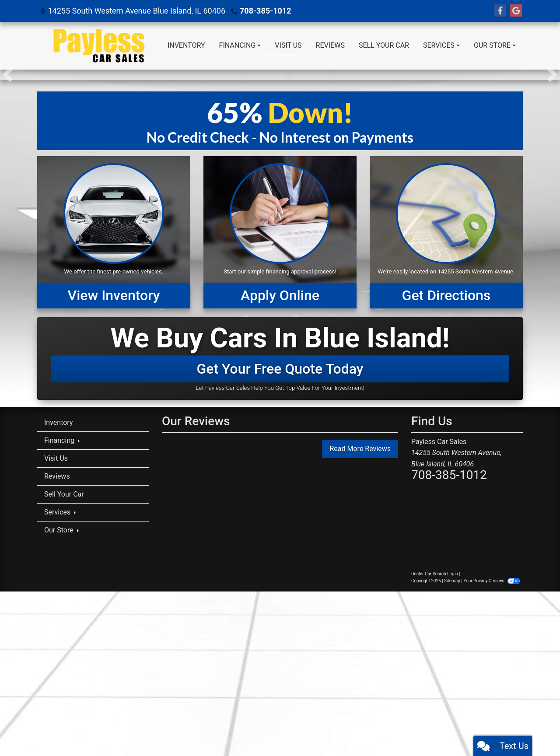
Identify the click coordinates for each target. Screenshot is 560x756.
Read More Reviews (360, 449)
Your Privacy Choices (492, 581)
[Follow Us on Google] (516, 11)
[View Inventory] (114, 232)
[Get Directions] (446, 232)
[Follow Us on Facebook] (500, 11)
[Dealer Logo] (99, 46)
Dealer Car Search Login (435, 574)
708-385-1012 (265, 11)
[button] (8, 75)
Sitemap (452, 581)
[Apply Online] (280, 232)
